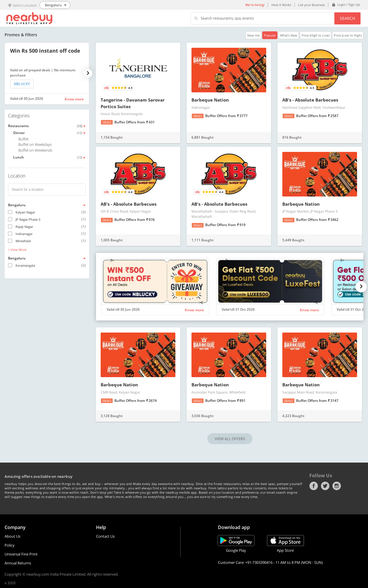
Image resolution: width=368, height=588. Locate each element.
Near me (253, 35)
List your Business (312, 5)
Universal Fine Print (21, 554)
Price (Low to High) (348, 35)
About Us (13, 536)
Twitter (325, 486)
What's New (289, 35)
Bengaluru (17, 205)
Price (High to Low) (316, 35)
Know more (74, 99)
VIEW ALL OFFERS (230, 439)
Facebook (314, 486)
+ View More (17, 250)
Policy (10, 545)
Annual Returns (18, 563)
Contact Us (105, 536)
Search (347, 18)
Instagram (337, 486)
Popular (270, 35)
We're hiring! (255, 5)
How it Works (281, 5)
